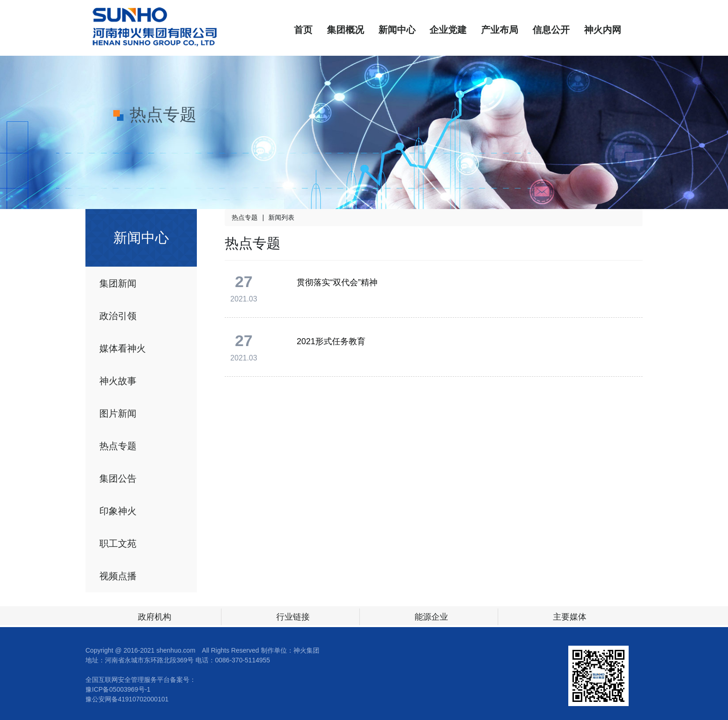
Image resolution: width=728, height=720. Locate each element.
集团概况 (345, 30)
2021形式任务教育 (331, 341)
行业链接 (293, 617)
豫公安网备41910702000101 (127, 699)
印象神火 (118, 511)
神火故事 (118, 381)
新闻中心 (397, 30)
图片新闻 (118, 413)
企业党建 (448, 30)
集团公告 (118, 478)
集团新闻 (118, 283)
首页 (303, 30)
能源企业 (431, 617)
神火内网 (603, 30)
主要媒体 (570, 617)
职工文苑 (118, 543)
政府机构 (155, 617)
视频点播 (118, 576)
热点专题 (118, 446)
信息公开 (551, 30)
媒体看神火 (123, 348)
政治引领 (118, 316)
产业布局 (500, 30)
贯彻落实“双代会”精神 (337, 282)
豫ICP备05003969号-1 (118, 689)
